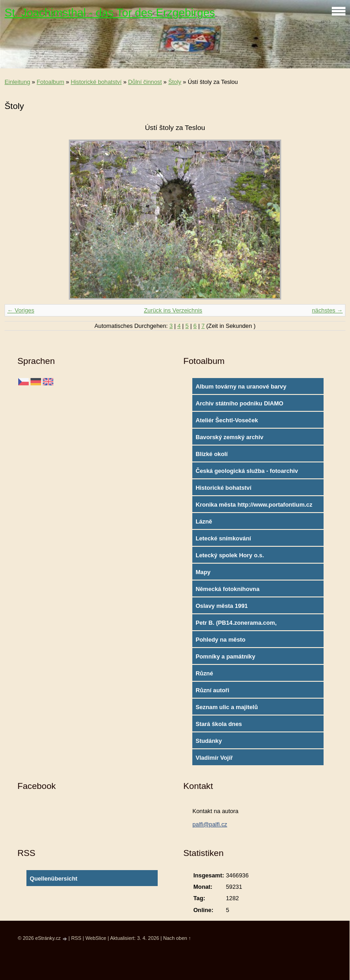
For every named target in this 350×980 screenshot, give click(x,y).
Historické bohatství (96, 82)
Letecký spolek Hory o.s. (230, 555)
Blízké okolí (211, 454)
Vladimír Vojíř (214, 758)
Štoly (175, 82)
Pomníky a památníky (225, 656)
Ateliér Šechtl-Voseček (227, 420)
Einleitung (17, 82)
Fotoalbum (50, 82)
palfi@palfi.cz (210, 824)
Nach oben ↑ (177, 938)
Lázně (204, 521)
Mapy (203, 572)
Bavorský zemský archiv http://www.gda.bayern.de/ (232, 439)
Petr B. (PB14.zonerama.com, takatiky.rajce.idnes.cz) (236, 625)
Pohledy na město (221, 640)
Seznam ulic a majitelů (227, 707)
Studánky (209, 741)
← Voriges (21, 310)
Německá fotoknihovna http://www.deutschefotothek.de (240, 591)
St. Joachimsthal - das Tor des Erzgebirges (110, 13)
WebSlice (96, 938)
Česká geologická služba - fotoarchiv (247, 471)
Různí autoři (212, 690)
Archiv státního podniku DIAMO (239, 403)
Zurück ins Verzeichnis (173, 310)
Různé (204, 673)
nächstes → (327, 310)
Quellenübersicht (54, 879)
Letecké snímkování (223, 538)
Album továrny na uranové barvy (241, 386)
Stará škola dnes (219, 724)
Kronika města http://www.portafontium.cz (254, 505)
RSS (76, 938)
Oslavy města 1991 (222, 606)
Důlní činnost (145, 82)
